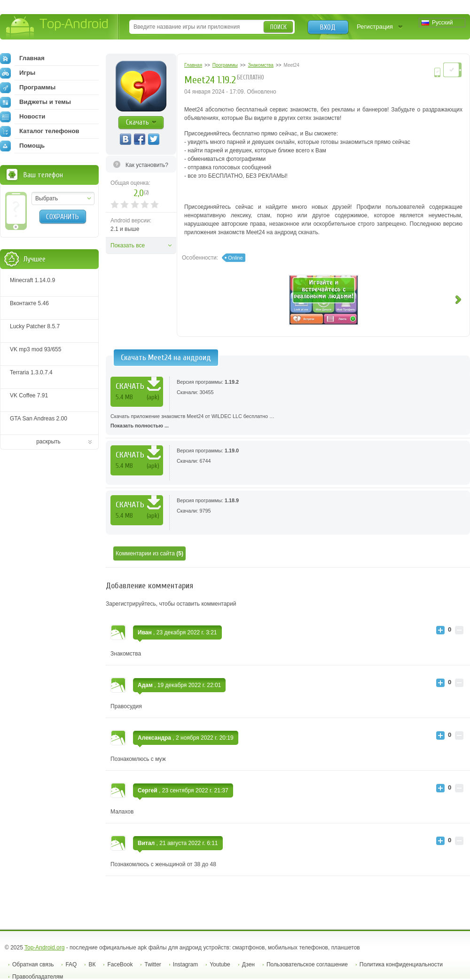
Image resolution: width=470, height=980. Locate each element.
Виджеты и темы (35, 102)
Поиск (278, 27)
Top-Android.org (44, 948)
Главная (22, 58)
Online (235, 258)
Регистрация (375, 27)
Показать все (128, 245)
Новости (23, 117)
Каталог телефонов (40, 131)
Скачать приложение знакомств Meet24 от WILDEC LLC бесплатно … (288, 422)
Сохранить (63, 217)
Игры (18, 73)
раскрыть (48, 442)
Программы (28, 87)
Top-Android (58, 28)
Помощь (22, 146)
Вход (328, 27)
